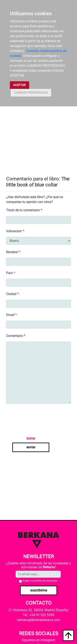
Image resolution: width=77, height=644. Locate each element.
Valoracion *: (16, 231)
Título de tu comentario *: (25, 210)
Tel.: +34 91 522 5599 (38, 615)
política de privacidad (45, 581)
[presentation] (37, 420)
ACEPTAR (20, 85)
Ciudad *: (13, 294)
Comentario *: (16, 336)
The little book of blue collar (38, 182)
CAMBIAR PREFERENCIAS (31, 93)
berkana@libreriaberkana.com (38, 620)
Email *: (12, 315)
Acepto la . (40, 581)
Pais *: (11, 273)
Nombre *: (13, 252)
